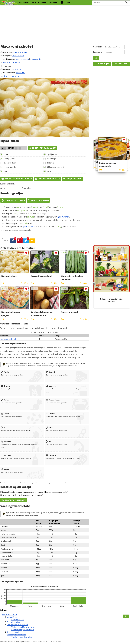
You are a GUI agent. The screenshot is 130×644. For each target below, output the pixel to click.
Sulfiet (50, 414)
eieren (15, 207)
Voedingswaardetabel (16, 635)
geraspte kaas (10, 163)
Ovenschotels (18, 56)
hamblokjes (52, 159)
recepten (24, 3)
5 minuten (63, 217)
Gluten (5, 386)
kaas (23, 223)
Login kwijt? (102, 64)
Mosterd (6, 455)
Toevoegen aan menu (47, 179)
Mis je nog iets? (72, 179)
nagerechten (37, 59)
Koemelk (6, 441)
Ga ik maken (48, 148)
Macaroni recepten (11, 62)
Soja (49, 428)
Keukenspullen (18, 620)
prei (13, 214)
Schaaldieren (53, 400)
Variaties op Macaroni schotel (24, 627)
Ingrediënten (12, 617)
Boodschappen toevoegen (17, 179)
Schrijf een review (11, 76)
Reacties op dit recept (16, 632)
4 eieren (50, 163)
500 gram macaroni (55, 167)
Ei (3, 428)
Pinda (5, 372)
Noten (5, 469)
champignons (9, 159)
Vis (49, 441)
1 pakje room (52, 154)
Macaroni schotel (8, 339)
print (33, 148)
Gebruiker (98, 47)
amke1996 (20, 73)
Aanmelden (121, 64)
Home (3, 642)
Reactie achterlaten (14, 500)
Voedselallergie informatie (23, 630)
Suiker (5, 400)
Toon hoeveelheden (13, 200)
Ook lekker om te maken (17, 625)
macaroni (18, 210)
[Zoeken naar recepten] (111, 3)
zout (6, 171)
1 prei (6, 154)
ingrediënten (39, 3)
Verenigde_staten (20, 52)
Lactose (51, 386)
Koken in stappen (38, 200)
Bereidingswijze (14, 622)
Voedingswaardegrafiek (22, 637)
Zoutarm (51, 455)
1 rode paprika (10, 167)
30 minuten (29, 227)
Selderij (51, 372)
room (32, 207)
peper (49, 171)
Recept (11, 642)
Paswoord (98, 52)
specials (53, 3)
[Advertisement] (65, 24)
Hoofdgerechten (23, 642)
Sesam (5, 414)
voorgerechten (22, 59)
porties (8, 66)
